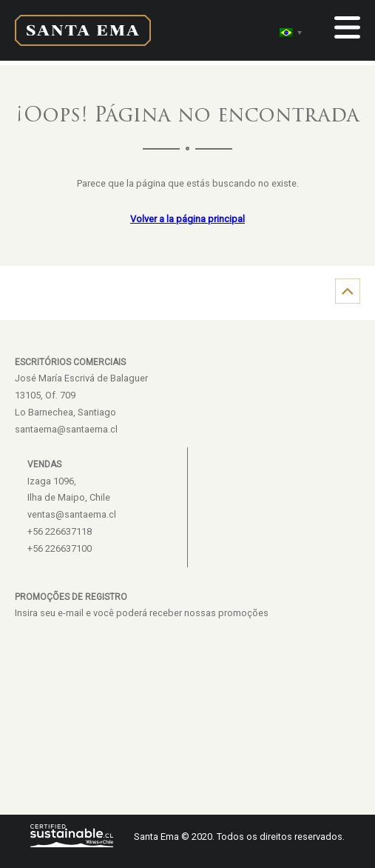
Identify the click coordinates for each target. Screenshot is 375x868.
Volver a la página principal (187, 219)
